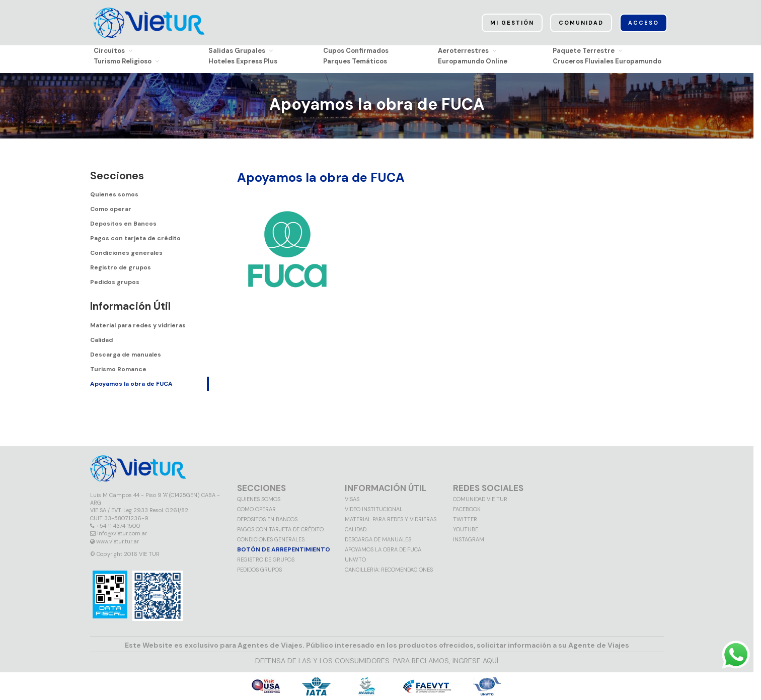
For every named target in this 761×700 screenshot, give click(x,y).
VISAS (352, 499)
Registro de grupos (121, 267)
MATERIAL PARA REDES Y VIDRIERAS (391, 519)
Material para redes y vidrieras (138, 325)
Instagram (469, 539)
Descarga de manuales (126, 355)
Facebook (467, 509)
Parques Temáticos (355, 61)
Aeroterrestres (467, 51)
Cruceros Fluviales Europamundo (607, 61)
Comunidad (581, 23)
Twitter (465, 519)
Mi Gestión (512, 23)
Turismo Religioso (126, 61)
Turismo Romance (118, 369)
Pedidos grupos (115, 282)
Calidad (101, 340)
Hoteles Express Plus (243, 61)
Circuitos (113, 51)
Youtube (466, 529)
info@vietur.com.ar (122, 533)
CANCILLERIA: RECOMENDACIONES (389, 570)
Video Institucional (374, 509)
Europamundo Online (473, 61)
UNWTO (355, 559)
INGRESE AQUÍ (475, 661)
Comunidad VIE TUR (480, 499)
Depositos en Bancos (123, 224)
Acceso (643, 23)
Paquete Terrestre (587, 51)
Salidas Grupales (241, 51)
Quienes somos (114, 194)
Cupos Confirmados (356, 51)
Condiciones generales (126, 253)
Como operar (111, 209)
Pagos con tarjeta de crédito (135, 238)
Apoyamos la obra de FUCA (131, 384)
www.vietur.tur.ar (118, 541)
